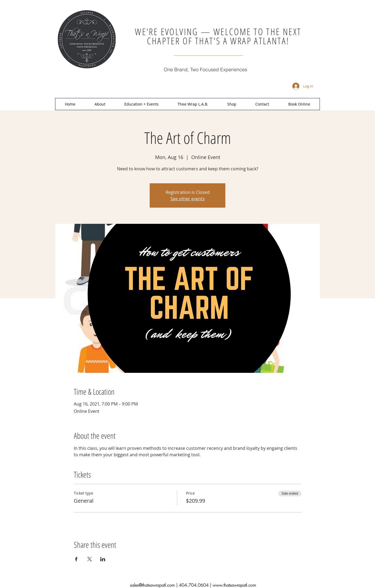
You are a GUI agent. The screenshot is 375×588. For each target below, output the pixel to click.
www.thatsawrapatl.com (234, 585)
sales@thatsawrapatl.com (152, 585)
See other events (188, 199)
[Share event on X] (90, 559)
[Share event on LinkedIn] (103, 559)
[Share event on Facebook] (76, 559)
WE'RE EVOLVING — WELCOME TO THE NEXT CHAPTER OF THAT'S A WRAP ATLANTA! (218, 36)
